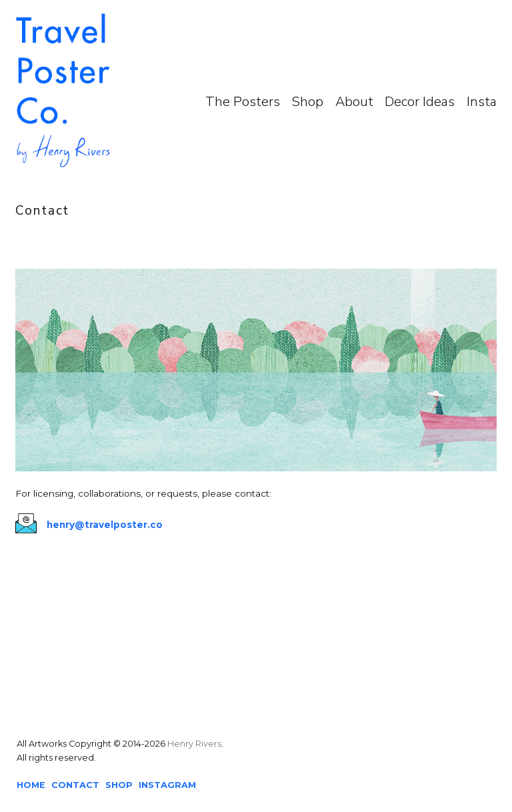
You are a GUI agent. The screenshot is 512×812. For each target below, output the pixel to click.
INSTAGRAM (167, 785)
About (354, 102)
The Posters (243, 102)
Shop (307, 102)
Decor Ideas (420, 102)
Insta (482, 102)
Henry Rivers (194, 744)
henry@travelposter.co (105, 525)
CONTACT (75, 785)
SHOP (119, 785)
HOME (31, 785)
